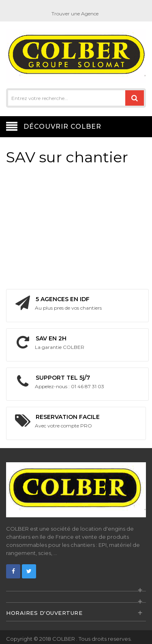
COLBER (64, 639)
